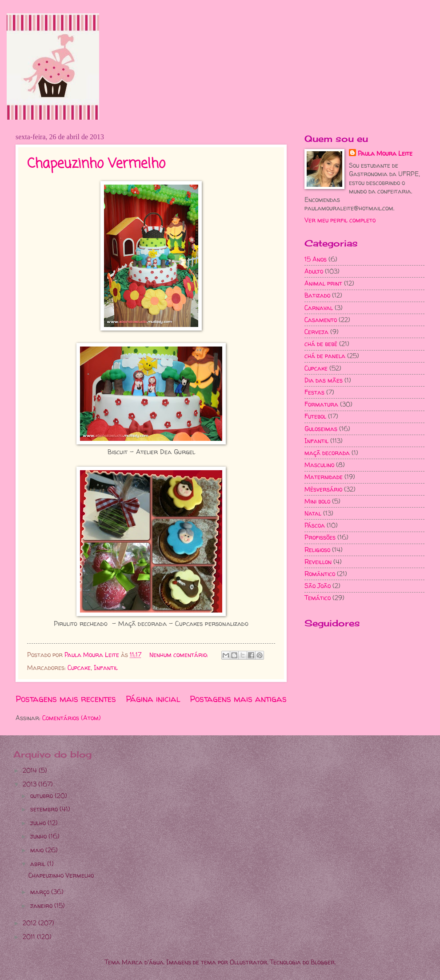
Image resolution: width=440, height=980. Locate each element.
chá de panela (325, 356)
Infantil (106, 667)
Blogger (323, 962)
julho (39, 823)
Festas (314, 392)
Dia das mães (324, 380)
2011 (30, 937)
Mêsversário (323, 489)
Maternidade (324, 477)
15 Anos (316, 259)
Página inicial (153, 699)
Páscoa (315, 525)
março (41, 892)
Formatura (321, 404)
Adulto (314, 271)
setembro (45, 809)
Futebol (315, 416)
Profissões (320, 537)
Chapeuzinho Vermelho (96, 164)
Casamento (321, 320)
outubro (42, 796)
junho (39, 836)
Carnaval (319, 308)
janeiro (42, 905)
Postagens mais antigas (238, 699)
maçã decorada (327, 453)
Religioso (317, 550)
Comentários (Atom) (72, 718)
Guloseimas (321, 429)
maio (38, 850)
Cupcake (79, 667)
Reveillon (318, 562)
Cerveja (316, 332)
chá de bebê (321, 344)
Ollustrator (248, 962)
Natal (313, 513)
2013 (30, 784)
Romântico (320, 574)
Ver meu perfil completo (340, 220)
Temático (318, 598)
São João (318, 586)
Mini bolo (317, 501)
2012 (30, 923)
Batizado (317, 295)
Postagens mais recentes (66, 699)
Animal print (323, 283)
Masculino (319, 465)
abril (39, 864)
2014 (31, 770)
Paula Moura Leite (385, 153)
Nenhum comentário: (180, 655)
